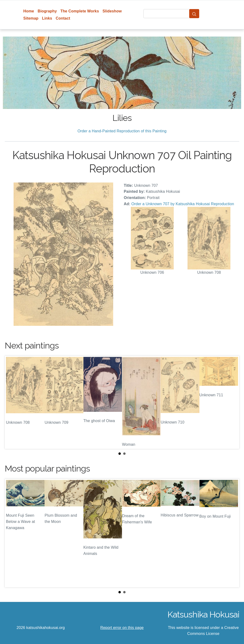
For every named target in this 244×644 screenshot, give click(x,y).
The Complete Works (80, 11)
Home (29, 11)
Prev (12, 402)
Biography (47, 11)
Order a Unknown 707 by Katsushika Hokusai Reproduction (183, 204)
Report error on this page (122, 628)
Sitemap (31, 18)
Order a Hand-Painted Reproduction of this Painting (122, 131)
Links (47, 18)
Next (232, 402)
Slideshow (112, 11)
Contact (63, 18)
